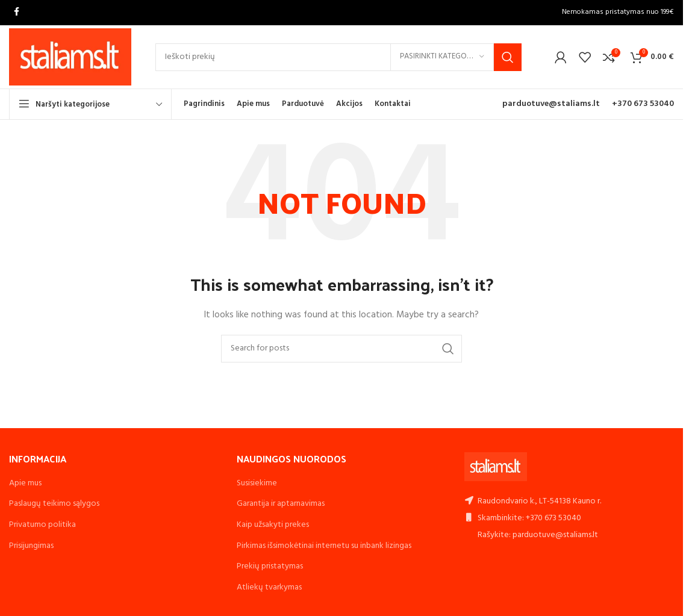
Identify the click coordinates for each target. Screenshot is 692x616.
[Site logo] (70, 57)
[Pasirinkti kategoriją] (442, 57)
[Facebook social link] (16, 12)
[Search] (338, 57)
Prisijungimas (31, 546)
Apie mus (25, 483)
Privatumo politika (42, 525)
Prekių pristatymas (270, 566)
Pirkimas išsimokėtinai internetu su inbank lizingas (324, 546)
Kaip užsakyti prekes (273, 525)
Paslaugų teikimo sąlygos (54, 504)
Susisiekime (257, 483)
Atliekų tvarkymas (269, 587)
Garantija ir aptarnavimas (281, 504)
